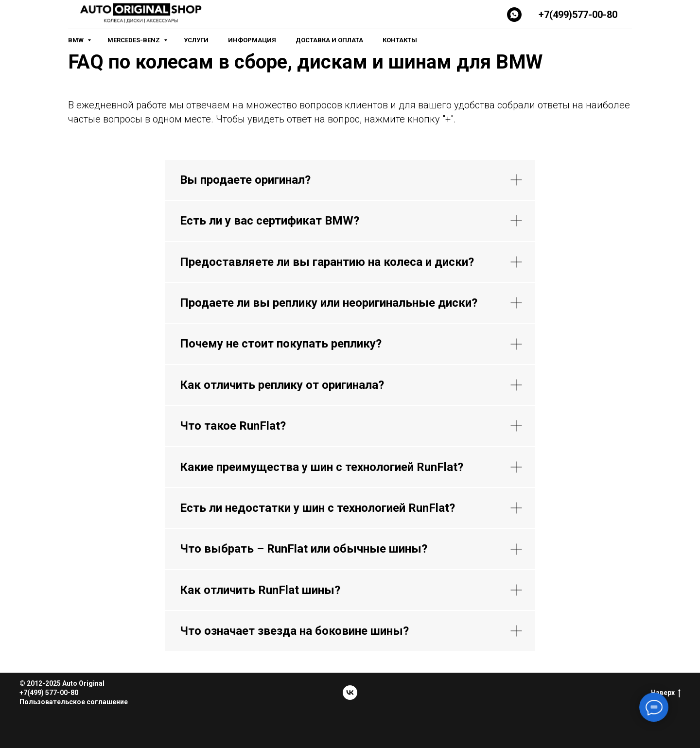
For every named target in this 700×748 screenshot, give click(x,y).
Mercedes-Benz (134, 40)
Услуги (196, 40)
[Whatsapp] (514, 15)
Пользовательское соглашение (74, 702)
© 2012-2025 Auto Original (62, 683)
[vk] (350, 693)
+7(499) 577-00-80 (49, 693)
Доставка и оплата (329, 40)
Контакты (400, 40)
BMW (77, 40)
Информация (252, 40)
